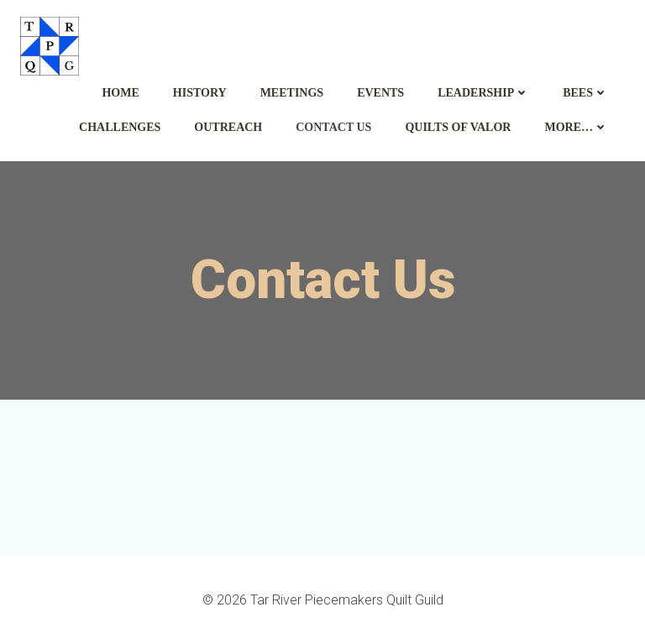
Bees (585, 93)
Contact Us (333, 127)
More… (576, 127)
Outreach (228, 127)
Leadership (483, 93)
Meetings (292, 93)
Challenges (120, 127)
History (200, 93)
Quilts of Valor (458, 127)
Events (380, 93)
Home (120, 93)
